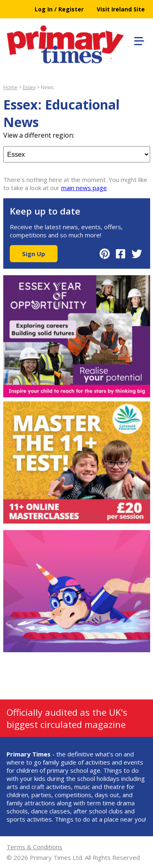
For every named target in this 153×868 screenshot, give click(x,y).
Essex (29, 87)
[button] (138, 40)
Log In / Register (59, 9)
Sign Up (34, 254)
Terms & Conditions (34, 847)
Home (10, 87)
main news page (84, 188)
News (47, 87)
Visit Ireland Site (121, 9)
